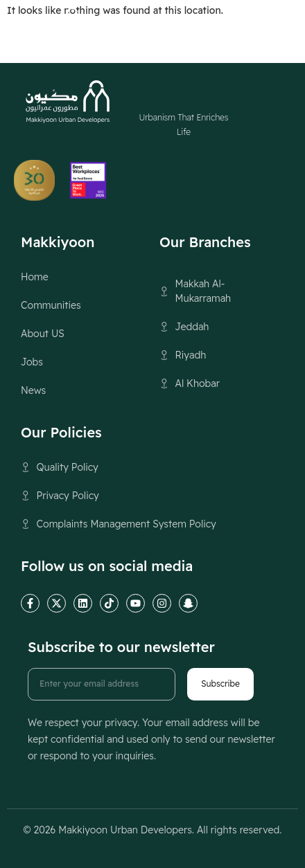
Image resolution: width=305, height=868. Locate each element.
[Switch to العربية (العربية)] (181, 25)
